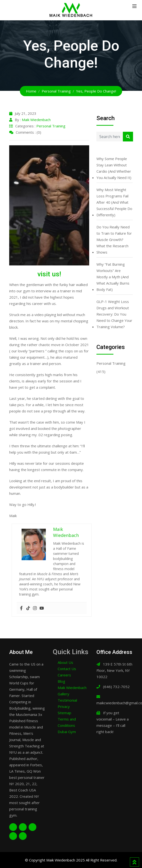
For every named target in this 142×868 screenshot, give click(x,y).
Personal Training (51, 126)
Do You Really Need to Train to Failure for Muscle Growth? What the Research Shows (114, 240)
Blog (61, 681)
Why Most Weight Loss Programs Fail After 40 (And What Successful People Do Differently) (114, 202)
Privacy (64, 706)
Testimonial (67, 700)
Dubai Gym (67, 732)
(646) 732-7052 (116, 687)
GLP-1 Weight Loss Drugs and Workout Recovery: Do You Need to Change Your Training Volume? (114, 314)
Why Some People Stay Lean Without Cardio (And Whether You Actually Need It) (114, 168)
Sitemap (64, 713)
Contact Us (67, 669)
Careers (64, 675)
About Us (65, 662)
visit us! (49, 274)
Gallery (63, 694)
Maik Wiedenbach (36, 120)
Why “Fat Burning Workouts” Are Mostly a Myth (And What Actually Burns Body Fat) (113, 277)
